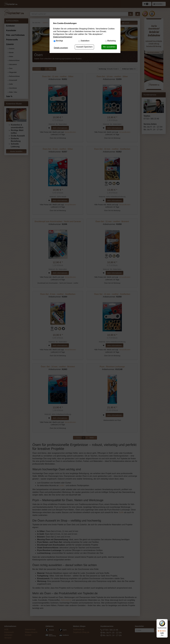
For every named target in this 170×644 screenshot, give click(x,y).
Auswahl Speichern (84, 47)
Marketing (112, 41)
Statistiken (85, 41)
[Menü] (166, 621)
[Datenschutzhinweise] (63, 37)
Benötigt (59, 41)
